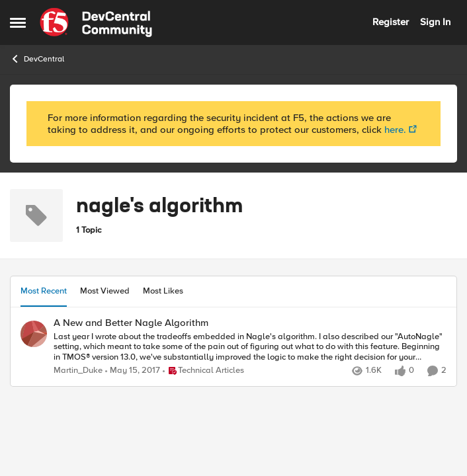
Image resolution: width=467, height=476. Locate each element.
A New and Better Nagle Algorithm (131, 323)
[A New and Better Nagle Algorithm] (250, 347)
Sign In (435, 22)
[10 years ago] (133, 371)
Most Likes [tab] (163, 291)
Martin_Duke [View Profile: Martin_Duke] (78, 371)
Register (391, 22)
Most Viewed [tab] (105, 291)
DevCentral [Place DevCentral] (37, 59)
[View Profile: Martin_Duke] (34, 334)
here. (395, 130)
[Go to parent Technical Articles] (203, 371)
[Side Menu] (18, 22)
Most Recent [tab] (44, 291)
